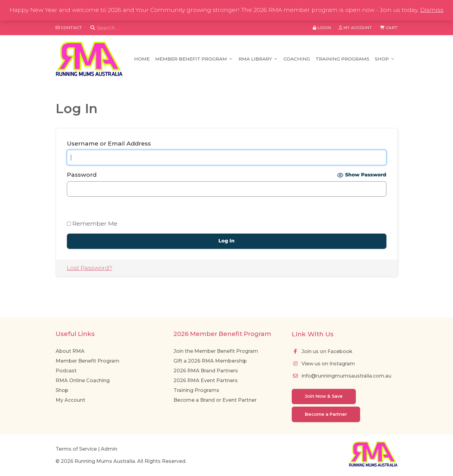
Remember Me (92, 224)
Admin (109, 449)
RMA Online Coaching (83, 380)
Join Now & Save (324, 396)
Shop (385, 59)
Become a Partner (326, 414)
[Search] (93, 28)
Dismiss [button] (432, 10)
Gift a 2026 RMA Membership (210, 361)
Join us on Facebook (322, 351)
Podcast (66, 371)
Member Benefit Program (194, 59)
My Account (70, 400)
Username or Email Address (109, 144)
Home (142, 59)
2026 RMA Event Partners (206, 380)
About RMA (70, 351)
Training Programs (342, 59)
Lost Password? (90, 268)
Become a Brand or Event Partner (215, 400)
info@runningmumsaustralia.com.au (342, 376)
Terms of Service (76, 449)
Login (322, 28)
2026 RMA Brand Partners (206, 371)
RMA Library (258, 59)
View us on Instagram (323, 364)
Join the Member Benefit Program (216, 351)
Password (82, 175)
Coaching (297, 59)
